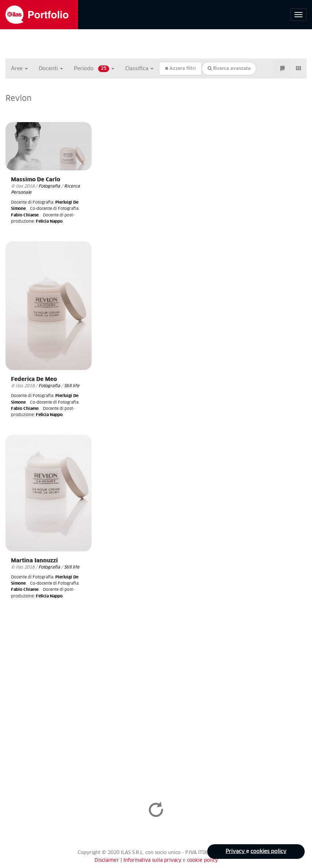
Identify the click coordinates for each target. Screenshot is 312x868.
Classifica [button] (139, 69)
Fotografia (49, 186)
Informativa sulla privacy (153, 861)
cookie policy (203, 861)
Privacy (236, 852)
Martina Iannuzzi (34, 561)
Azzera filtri (180, 69)
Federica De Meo (34, 379)
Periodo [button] (94, 69)
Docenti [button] (51, 69)
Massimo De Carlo (36, 180)
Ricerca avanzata (229, 69)
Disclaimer (107, 861)
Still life (72, 386)
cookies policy (268, 852)
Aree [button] (19, 69)
